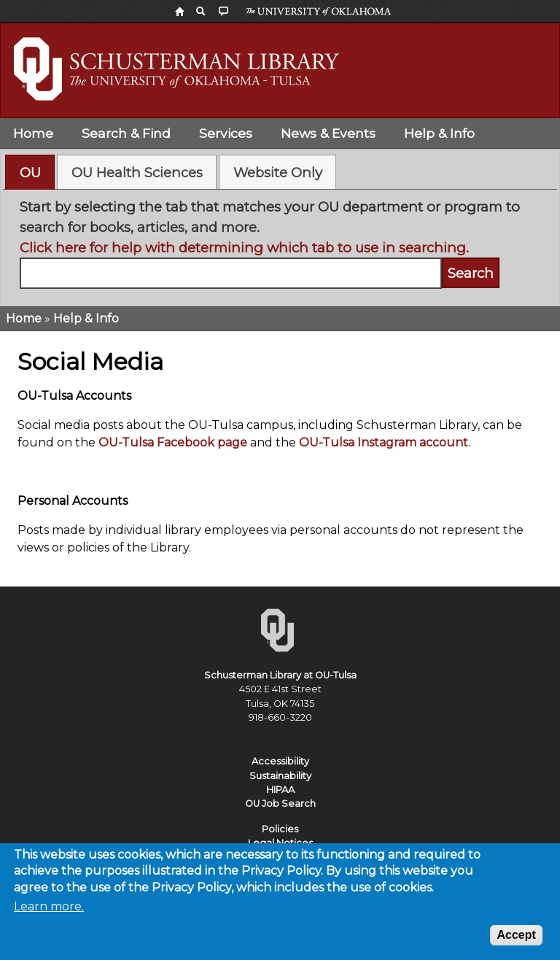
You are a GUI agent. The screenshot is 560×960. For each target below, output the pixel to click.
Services (226, 133)
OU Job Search (280, 804)
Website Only (278, 173)
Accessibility (280, 761)
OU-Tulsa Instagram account (384, 442)
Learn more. (49, 911)
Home (33, 133)
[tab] (30, 172)
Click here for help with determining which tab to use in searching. (244, 248)
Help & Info (439, 133)
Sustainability (280, 776)
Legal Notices (280, 843)
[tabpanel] (280, 243)
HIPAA (280, 790)
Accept (516, 940)
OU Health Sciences (137, 173)
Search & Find (126, 133)
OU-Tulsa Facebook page (173, 442)
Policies (280, 829)
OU (30, 173)
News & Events (328, 133)
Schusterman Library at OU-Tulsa (280, 675)
